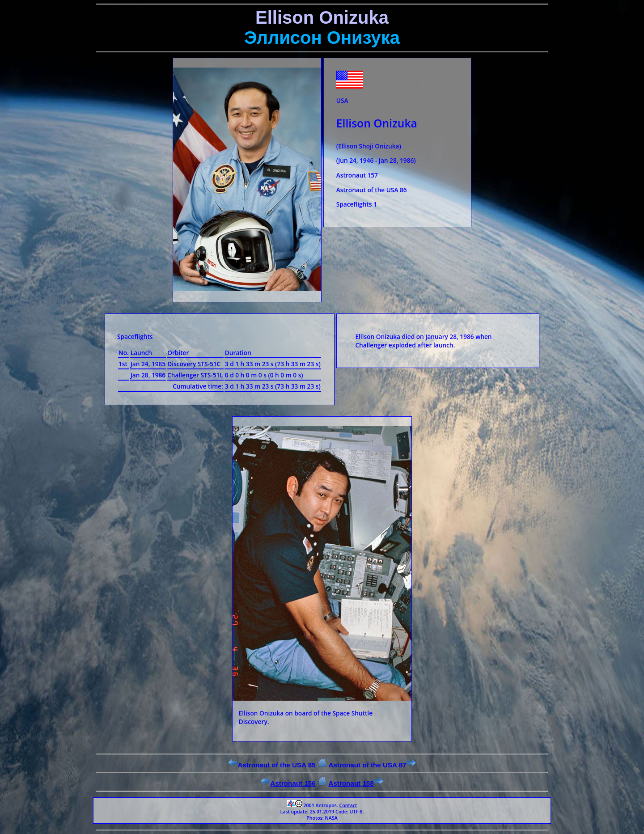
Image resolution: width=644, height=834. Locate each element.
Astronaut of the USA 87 (372, 765)
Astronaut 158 (356, 783)
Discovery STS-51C (194, 364)
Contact (348, 805)
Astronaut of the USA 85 (272, 765)
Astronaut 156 (288, 783)
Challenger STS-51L (195, 375)
